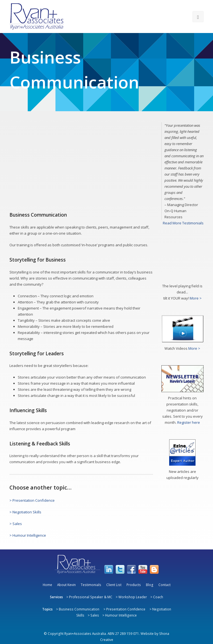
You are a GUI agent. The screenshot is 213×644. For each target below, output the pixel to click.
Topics (47, 609)
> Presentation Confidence (32, 500)
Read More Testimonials (183, 223)
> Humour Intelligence (28, 535)
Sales (95, 615)
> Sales (16, 524)
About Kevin (66, 585)
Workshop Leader (133, 597)
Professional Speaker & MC (91, 597)
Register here (189, 422)
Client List (114, 585)
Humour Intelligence (121, 615)
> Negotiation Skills (25, 512)
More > (196, 298)
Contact (164, 585)
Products (134, 585)
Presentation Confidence (126, 609)
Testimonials (91, 585)
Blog (150, 585)
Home (47, 585)
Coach (158, 597)
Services (56, 597)
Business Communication (79, 609)
